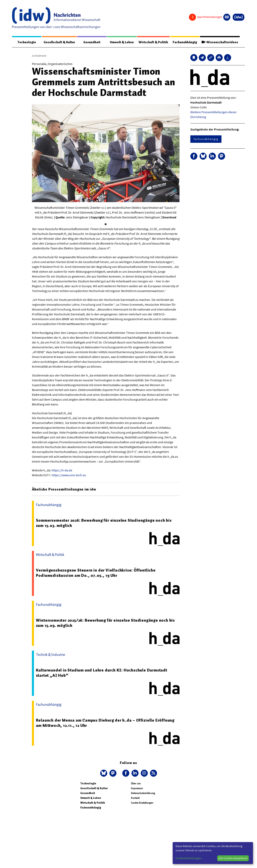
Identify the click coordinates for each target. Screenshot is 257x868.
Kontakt (135, 798)
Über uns (136, 783)
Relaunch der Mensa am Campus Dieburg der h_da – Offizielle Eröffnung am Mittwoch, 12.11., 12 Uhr (105, 723)
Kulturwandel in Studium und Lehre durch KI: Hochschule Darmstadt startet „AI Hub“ (102, 673)
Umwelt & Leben (122, 42)
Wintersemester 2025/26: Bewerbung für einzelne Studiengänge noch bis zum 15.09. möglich (105, 623)
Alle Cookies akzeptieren (233, 858)
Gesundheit (92, 42)
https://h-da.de (62, 470)
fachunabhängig (206, 139)
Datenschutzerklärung (143, 793)
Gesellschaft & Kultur (59, 42)
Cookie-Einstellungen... (189, 858)
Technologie (27, 42)
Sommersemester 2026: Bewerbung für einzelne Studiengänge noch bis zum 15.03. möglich (104, 523)
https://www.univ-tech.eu (69, 475)
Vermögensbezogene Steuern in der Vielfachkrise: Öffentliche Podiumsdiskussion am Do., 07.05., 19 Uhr (96, 573)
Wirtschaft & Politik (153, 42)
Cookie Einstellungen (142, 803)
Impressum (137, 788)
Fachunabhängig (185, 42)
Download (169, 217)
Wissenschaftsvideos (220, 42)
